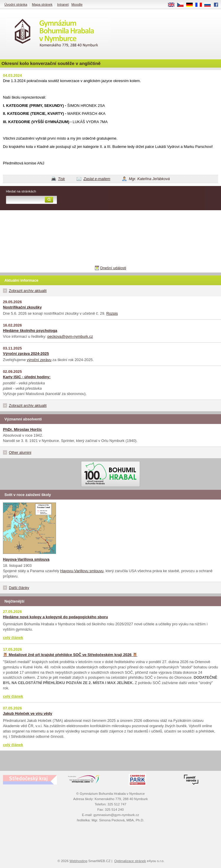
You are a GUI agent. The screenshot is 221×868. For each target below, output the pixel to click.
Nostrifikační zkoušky (22, 307)
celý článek (13, 638)
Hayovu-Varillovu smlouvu (82, 571)
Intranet (63, 4)
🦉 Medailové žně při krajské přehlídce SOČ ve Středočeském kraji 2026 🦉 (70, 655)
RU (210, 5)
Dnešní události (113, 268)
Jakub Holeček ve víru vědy (28, 713)
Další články (19, 588)
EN (173, 5)
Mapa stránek (42, 4)
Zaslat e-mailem (97, 179)
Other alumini (20, 452)
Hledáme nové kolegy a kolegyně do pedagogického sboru (55, 617)
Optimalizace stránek (130, 861)
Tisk (61, 179)
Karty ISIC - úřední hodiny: (27, 377)
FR (201, 5)
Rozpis (112, 313)
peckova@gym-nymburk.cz (70, 336)
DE (192, 5)
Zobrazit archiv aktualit (28, 291)
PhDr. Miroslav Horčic (22, 429)
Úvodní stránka (16, 4)
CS (182, 5)
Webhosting (79, 861)
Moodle (77, 4)
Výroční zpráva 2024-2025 (26, 354)
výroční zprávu (39, 360)
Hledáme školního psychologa (30, 331)
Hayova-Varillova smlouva (26, 559)
